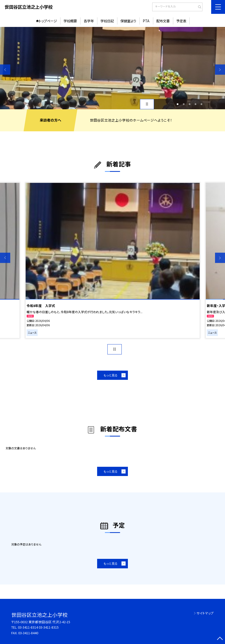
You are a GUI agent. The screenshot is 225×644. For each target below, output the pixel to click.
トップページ (48, 21)
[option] (113, 68)
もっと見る (111, 375)
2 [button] (184, 104)
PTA (146, 21)
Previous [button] (5, 70)
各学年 (89, 21)
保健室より (128, 21)
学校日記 (107, 21)
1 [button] (178, 104)
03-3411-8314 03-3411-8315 (38, 627)
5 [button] (202, 104)
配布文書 (163, 21)
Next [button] (220, 70)
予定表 (181, 21)
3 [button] (190, 104)
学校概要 (70, 21)
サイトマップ (205, 613)
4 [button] (195, 104)
